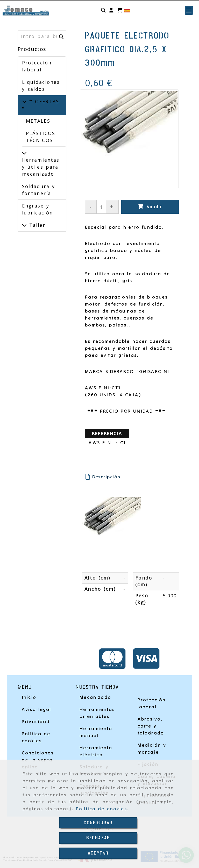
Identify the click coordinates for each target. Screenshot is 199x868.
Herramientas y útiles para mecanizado (41, 167)
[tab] (130, 477)
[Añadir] (150, 207)
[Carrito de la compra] (120, 10)
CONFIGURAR (98, 823)
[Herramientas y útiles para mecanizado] (24, 153)
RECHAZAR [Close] (98, 838)
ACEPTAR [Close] (98, 853)
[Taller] (24, 225)
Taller (36, 225)
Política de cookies (101, 809)
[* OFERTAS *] (24, 101)
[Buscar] (103, 10)
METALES (38, 121)
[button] (111, 10)
